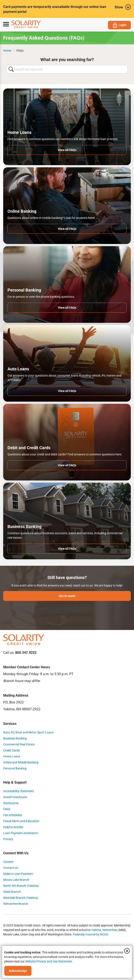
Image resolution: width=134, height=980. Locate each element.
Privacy (8, 839)
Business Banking (15, 738)
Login (119, 25)
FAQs (7, 809)
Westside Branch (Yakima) (21, 898)
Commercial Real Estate (19, 744)
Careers (8, 862)
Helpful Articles (13, 827)
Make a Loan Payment (18, 874)
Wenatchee (110, 930)
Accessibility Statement (19, 791)
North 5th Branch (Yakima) (21, 886)
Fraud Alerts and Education (21, 821)
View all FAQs (67, 150)
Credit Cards (11, 750)
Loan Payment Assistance (21, 833)
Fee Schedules (13, 815)
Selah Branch (12, 892)
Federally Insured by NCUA (90, 934)
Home (7, 51)
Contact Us (11, 868)
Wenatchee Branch (16, 904)
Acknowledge (18, 971)
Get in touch (67, 596)
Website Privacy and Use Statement (49, 961)
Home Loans (12, 756)
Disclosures (11, 803)
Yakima (96, 930)
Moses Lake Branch (16, 880)
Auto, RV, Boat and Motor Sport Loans (28, 732)
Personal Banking (15, 768)
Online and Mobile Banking (21, 762)
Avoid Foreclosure (15, 797)
